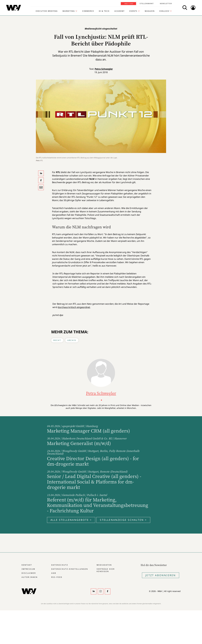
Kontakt (27, 565)
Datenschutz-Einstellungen (70, 569)
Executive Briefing (47, 11)
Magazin (150, 11)
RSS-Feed (57, 577)
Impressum (28, 569)
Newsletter (166, 4)
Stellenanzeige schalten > (123, 520)
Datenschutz (60, 565)
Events (133, 11)
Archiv (72, 340)
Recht (57, 340)
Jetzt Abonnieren (161, 575)
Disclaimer (29, 573)
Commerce (88, 11)
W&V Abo (129, 4)
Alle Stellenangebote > (71, 520)
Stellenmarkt (147, 4)
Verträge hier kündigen (106, 570)
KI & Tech (104, 11)
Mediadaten (104, 565)
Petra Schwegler (104, 69)
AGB (54, 573)
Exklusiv (164, 11)
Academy (120, 11)
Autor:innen (30, 577)
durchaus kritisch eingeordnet (74, 307)
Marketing (69, 11)
